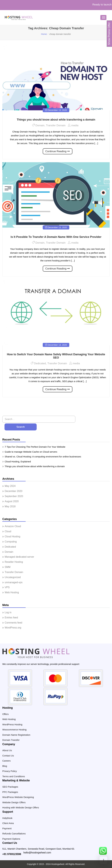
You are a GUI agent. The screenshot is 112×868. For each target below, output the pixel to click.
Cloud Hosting (13, 536)
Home (44, 34)
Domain (40, 125)
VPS (7, 587)
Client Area (8, 823)
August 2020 (12, 501)
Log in (8, 612)
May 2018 (10, 506)
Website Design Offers (14, 802)
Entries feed (11, 618)
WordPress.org (13, 628)
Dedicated (40, 363)
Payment (7, 828)
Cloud (8, 531)
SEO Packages (10, 787)
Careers (6, 761)
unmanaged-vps (14, 582)
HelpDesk (7, 818)
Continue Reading (58, 151)
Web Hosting (12, 592)
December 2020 (14, 491)
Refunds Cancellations (14, 834)
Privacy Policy (10, 771)
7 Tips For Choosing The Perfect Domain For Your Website (35, 447)
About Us (7, 750)
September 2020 (14, 496)
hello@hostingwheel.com (37, 853)
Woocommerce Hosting (14, 730)
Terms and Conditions (14, 776)
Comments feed (13, 623)
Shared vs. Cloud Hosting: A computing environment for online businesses (43, 457)
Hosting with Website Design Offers (21, 807)
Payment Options (11, 839)
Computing (11, 542)
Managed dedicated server (19, 557)
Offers (6, 714)
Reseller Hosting (14, 562)
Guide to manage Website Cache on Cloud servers (31, 452)
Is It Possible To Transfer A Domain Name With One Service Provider (56, 237)
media (75, 125)
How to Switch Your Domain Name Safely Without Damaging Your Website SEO (56, 356)
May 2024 (10, 486)
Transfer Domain (56, 125)
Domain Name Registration (16, 735)
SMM (8, 567)
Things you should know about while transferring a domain (56, 120)
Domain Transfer (11, 740)
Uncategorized (13, 577)
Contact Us (8, 756)
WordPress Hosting (12, 724)
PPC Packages (10, 792)
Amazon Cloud (13, 526)
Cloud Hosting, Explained (18, 462)
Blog (5, 766)
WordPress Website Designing (18, 797)
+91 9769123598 (12, 854)
